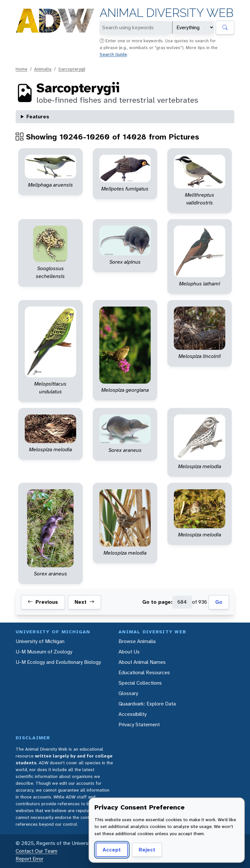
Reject (147, 850)
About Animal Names (142, 662)
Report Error (29, 859)
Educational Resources (144, 672)
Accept (112, 850)
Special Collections (140, 683)
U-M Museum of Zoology (44, 652)
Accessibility (132, 714)
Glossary (128, 693)
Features (38, 117)
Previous (43, 602)
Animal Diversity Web (167, 13)
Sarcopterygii (72, 69)
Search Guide (113, 54)
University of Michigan (40, 641)
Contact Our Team (36, 851)
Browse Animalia (137, 641)
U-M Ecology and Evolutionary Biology (58, 662)
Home (21, 69)
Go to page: (157, 602)
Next (84, 602)
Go (219, 602)
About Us (129, 652)
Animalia (43, 69)
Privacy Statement (139, 724)
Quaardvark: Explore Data (147, 704)
